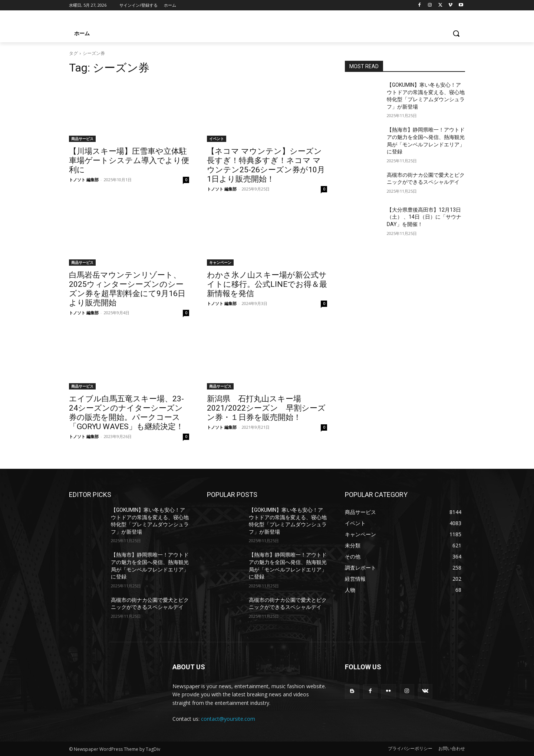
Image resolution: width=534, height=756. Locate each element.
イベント (217, 139)
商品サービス (82, 139)
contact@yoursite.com (228, 719)
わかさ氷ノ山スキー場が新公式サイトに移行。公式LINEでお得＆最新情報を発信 (267, 284)
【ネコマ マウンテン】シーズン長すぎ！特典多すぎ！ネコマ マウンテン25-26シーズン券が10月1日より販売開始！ (266, 165)
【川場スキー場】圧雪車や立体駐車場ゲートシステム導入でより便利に (129, 160)
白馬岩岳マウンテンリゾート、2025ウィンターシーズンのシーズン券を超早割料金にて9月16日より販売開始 (127, 289)
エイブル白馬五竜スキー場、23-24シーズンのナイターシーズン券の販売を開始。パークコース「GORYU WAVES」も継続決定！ (126, 413)
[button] (456, 33)
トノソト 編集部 (84, 180)
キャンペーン (220, 262)
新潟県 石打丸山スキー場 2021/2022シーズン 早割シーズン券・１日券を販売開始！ (266, 408)
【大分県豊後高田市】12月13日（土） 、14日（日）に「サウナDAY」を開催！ (424, 217)
